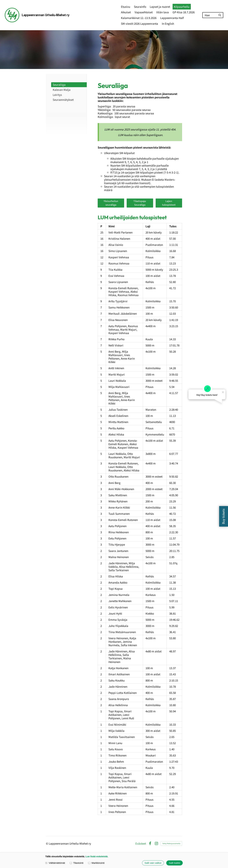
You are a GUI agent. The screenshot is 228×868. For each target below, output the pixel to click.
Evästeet (141, 843)
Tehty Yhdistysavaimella (171, 843)
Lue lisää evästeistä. (97, 856)
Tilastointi (77, 863)
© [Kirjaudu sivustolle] (47, 843)
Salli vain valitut (153, 863)
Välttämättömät (55, 863)
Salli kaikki (174, 863)
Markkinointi (96, 863)
